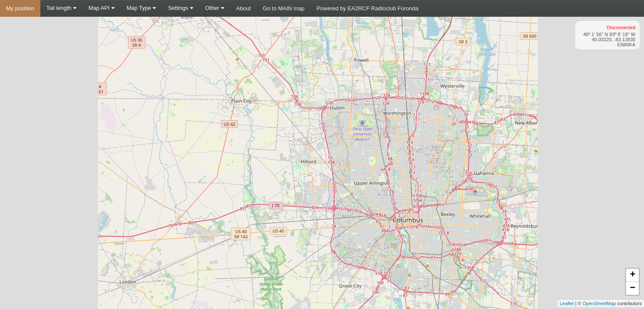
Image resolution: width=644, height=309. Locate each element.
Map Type (141, 8)
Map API (102, 8)
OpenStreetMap (599, 303)
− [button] (633, 288)
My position (20, 8)
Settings (181, 8)
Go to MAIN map (284, 8)
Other (215, 8)
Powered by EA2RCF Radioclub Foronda (368, 8)
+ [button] (633, 275)
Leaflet (567, 303)
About (244, 8)
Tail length (61, 8)
